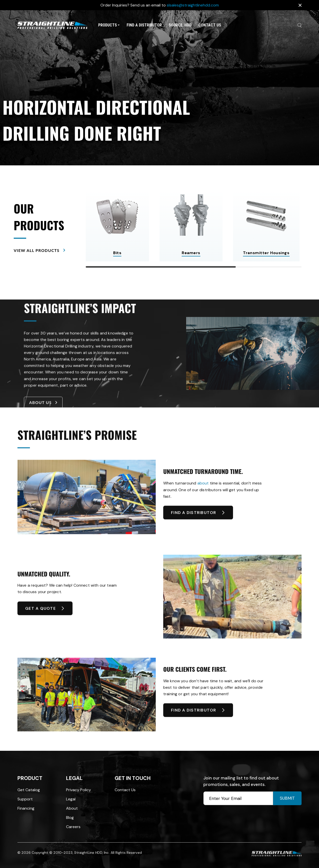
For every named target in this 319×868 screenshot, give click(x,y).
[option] (159, 88)
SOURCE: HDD (180, 25)
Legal (71, 799)
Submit (287, 798)
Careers (73, 827)
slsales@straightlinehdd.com (193, 5)
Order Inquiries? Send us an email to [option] (160, 5)
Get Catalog (29, 790)
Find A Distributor (144, 25)
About (72, 808)
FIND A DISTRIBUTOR (198, 521)
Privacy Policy (79, 790)
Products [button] (109, 25)
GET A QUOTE (45, 616)
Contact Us (210, 25)
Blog (70, 817)
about (203, 495)
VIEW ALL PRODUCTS (40, 250)
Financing (26, 808)
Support (25, 799)
